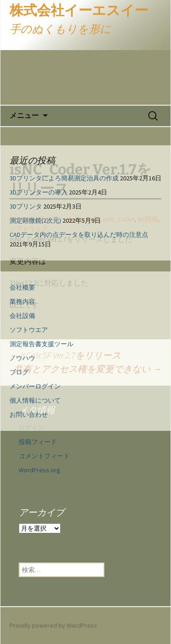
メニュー (24, 115)
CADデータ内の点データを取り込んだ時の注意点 (79, 235)
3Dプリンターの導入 (39, 192)
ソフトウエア (29, 330)
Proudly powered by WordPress (53, 625)
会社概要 (22, 287)
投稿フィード (38, 442)
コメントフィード (44, 456)
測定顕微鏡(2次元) (35, 220)
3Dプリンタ (26, 206)
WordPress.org (39, 470)
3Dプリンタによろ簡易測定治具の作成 (64, 178)
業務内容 (22, 302)
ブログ (19, 372)
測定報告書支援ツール (41, 344)
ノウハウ (22, 358)
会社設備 (22, 316)
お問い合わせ (29, 414)
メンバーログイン (35, 386)
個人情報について (35, 400)
